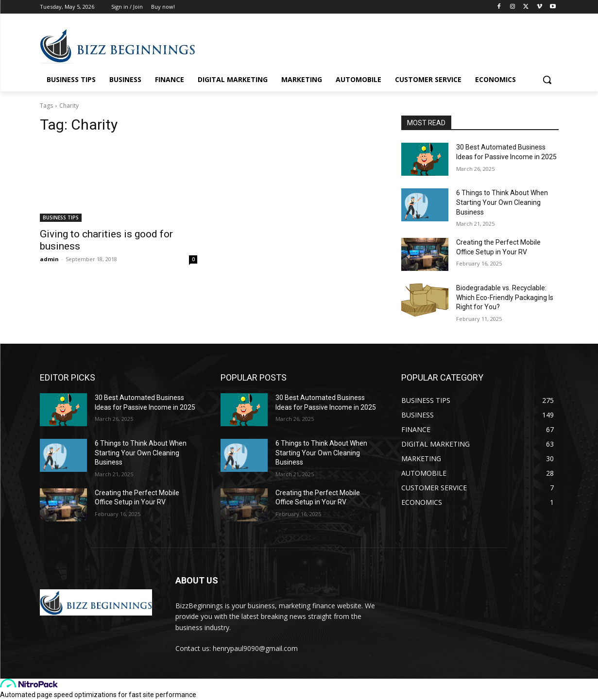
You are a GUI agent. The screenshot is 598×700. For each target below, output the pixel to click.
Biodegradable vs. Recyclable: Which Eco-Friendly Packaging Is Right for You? (505, 297)
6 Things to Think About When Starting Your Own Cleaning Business (502, 202)
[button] (547, 80)
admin (49, 259)
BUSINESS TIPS (61, 217)
